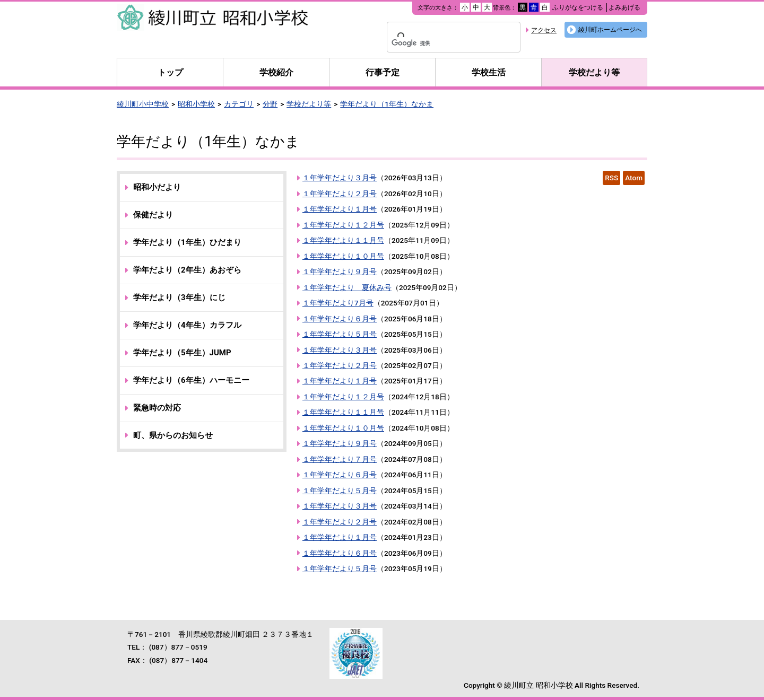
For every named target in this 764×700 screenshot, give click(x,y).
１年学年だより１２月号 (343, 225)
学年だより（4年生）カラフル (187, 325)
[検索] (440, 43)
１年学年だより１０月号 (343, 256)
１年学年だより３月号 (340, 178)
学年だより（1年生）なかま (387, 104)
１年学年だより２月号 (340, 194)
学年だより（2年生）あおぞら (187, 270)
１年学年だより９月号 (340, 272)
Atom (634, 178)
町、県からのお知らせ (173, 435)
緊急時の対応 (157, 408)
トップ (170, 72)
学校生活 (489, 72)
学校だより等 (594, 72)
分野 (270, 104)
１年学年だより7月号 (338, 303)
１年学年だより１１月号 (343, 240)
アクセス (544, 30)
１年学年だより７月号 (340, 459)
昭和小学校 (196, 104)
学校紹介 (276, 72)
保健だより (153, 215)
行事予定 (383, 72)
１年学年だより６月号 (340, 319)
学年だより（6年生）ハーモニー (191, 380)
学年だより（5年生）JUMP (182, 353)
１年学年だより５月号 (340, 334)
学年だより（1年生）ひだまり (187, 242)
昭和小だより (157, 187)
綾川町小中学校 (143, 104)
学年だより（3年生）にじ (179, 297)
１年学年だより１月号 (340, 209)
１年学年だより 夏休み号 (347, 287)
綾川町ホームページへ (610, 30)
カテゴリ (239, 104)
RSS (611, 178)
